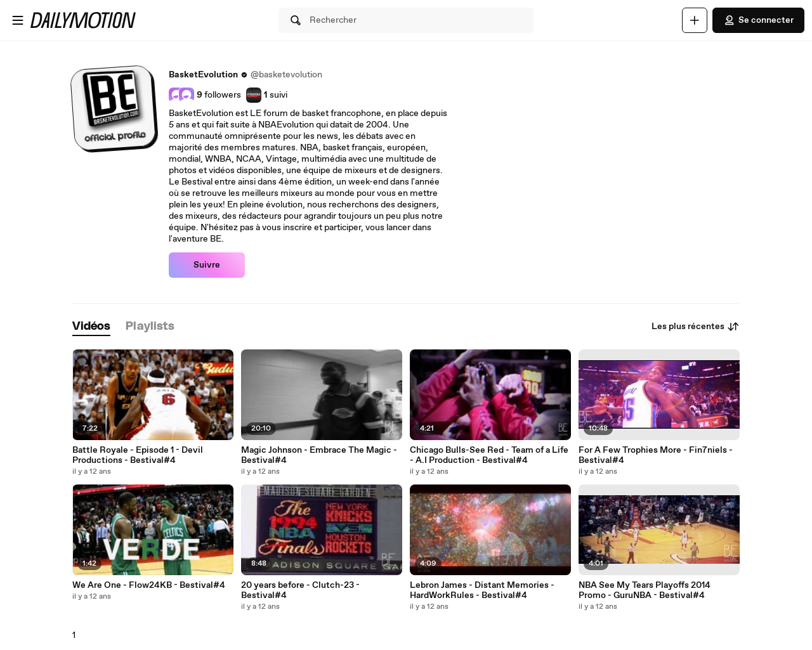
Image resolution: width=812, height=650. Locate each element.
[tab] (91, 327)
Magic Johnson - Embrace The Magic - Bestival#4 (319, 455)
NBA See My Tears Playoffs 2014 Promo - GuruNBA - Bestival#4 (645, 590)
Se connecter (758, 20)
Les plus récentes (696, 327)
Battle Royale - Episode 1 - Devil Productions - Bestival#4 (138, 455)
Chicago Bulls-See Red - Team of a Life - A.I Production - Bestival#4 (489, 455)
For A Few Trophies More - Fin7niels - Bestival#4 (656, 455)
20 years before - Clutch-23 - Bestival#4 (300, 590)
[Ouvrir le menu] (18, 20)
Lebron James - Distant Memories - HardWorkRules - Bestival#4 (482, 590)
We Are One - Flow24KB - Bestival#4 (149, 585)
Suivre (207, 265)
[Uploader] (695, 20)
